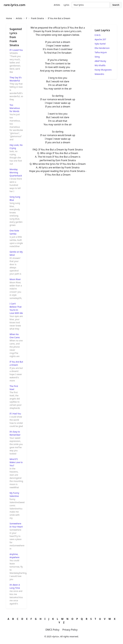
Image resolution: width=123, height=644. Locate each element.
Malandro (99, 74)
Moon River (15, 279)
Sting (97, 57)
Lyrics (66, 5)
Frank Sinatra (37, 18)
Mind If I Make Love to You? (16, 462)
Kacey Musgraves (103, 70)
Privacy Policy (70, 630)
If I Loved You (16, 50)
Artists (57, 5)
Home (9, 18)
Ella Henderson (102, 48)
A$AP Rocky (100, 61)
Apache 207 (100, 39)
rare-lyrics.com (15, 5)
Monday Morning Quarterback (16, 172)
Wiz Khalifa (100, 65)
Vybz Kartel (100, 44)
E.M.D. (98, 35)
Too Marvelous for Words (15, 108)
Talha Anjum (101, 52)
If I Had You (15, 414)
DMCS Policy (52, 630)
